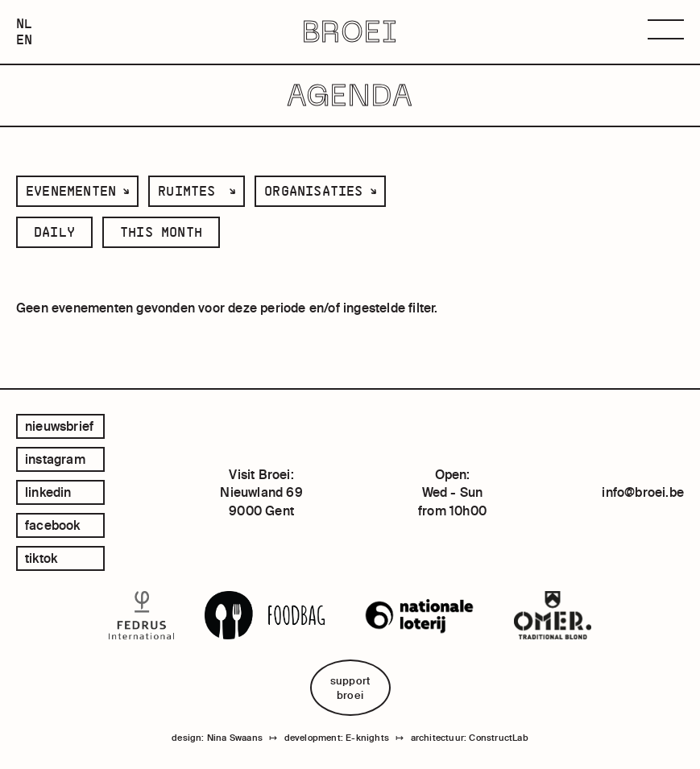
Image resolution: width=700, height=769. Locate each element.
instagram (55, 459)
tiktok (41, 558)
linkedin (48, 492)
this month (161, 232)
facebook (53, 525)
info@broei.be (643, 492)
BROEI (350, 32)
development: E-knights (337, 738)
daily (54, 232)
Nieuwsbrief (59, 426)
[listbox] (77, 191)
